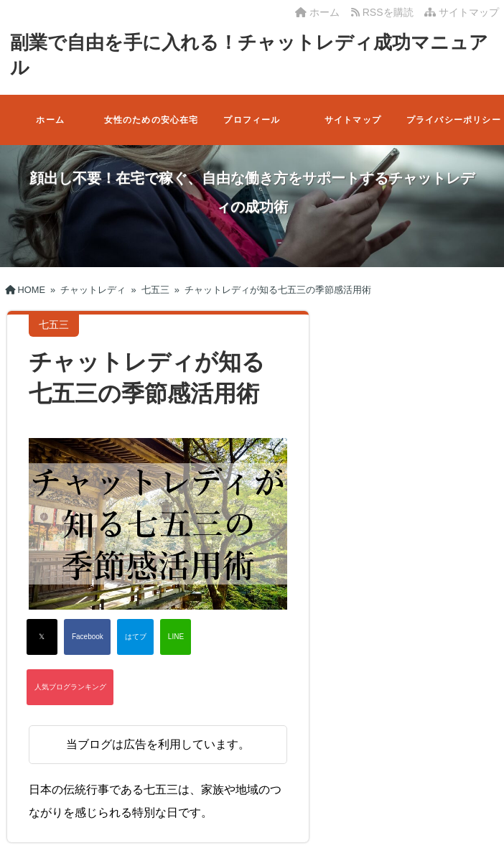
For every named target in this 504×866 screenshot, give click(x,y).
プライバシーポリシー (454, 120)
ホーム (317, 12)
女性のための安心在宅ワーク (151, 130)
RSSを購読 (385, 12)
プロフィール (252, 120)
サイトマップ (462, 12)
